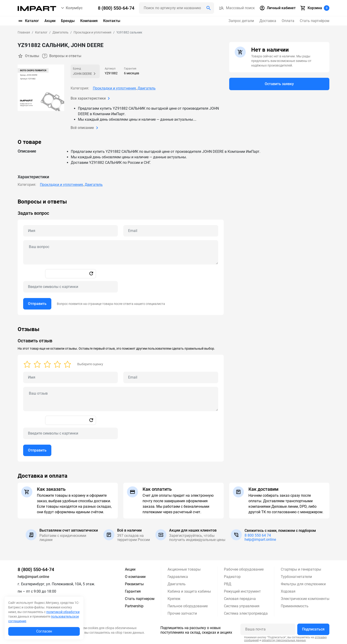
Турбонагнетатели (296, 576)
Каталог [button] (28, 21)
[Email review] (171, 377)
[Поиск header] (176, 8)
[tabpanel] (173, 256)
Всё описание (85, 128)
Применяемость (295, 606)
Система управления (242, 606)
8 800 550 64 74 (258, 535)
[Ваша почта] (268, 629)
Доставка (268, 21)
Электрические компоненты (305, 598)
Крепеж (174, 598)
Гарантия (133, 591)
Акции (50, 21)
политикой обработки (63, 612)
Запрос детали (241, 21)
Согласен (44, 631)
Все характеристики (91, 98)
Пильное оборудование (188, 606)
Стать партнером (140, 598)
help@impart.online (260, 539)
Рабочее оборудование (244, 569)
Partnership (134, 606)
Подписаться (313, 629)
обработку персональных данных (284, 640)
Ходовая (288, 591)
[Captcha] (70, 287)
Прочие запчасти (182, 613)
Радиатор (232, 576)
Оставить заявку (279, 84)
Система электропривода (246, 613)
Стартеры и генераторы (301, 569)
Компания (89, 21)
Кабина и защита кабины (189, 591)
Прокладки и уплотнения (114, 88)
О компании (135, 576)
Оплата (288, 21)
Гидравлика (178, 576)
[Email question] (171, 231)
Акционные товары (184, 569)
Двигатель (147, 88)
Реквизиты (134, 584)
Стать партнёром (315, 21)
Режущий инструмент (242, 591)
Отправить (37, 303)
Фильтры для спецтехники (303, 584)
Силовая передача (240, 598)
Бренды (68, 21)
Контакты (112, 21)
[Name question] (70, 231)
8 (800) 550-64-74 (36, 569)
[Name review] (70, 377)
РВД (228, 584)
